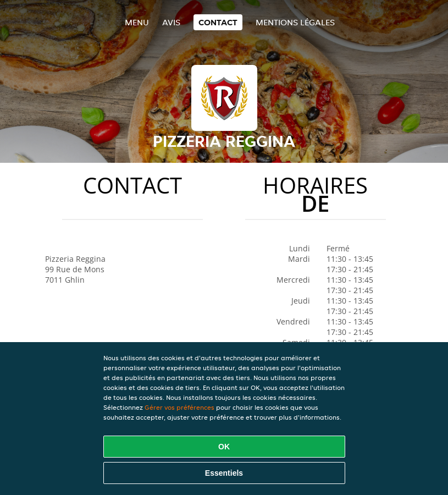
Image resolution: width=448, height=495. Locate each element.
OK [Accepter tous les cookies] (224, 447)
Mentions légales (295, 22)
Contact (218, 22)
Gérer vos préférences (179, 407)
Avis (171, 22)
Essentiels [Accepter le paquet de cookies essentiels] (224, 473)
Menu (137, 22)
